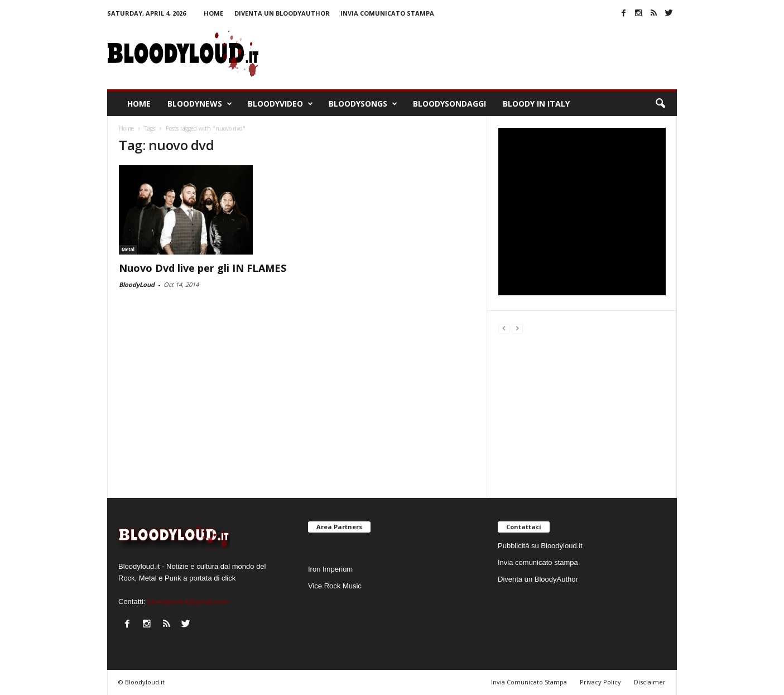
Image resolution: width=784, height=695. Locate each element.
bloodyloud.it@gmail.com (188, 601)
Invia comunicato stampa (387, 13)
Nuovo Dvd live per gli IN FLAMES (203, 268)
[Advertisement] (582, 414)
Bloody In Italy (536, 104)
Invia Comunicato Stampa (529, 682)
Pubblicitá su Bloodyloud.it (540, 546)
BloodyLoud (137, 284)
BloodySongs (363, 104)
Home (213, 13)
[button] (660, 104)
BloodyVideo (280, 104)
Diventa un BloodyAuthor (282, 13)
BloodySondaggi (449, 104)
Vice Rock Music (335, 586)
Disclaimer (650, 682)
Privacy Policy (600, 682)
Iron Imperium (330, 569)
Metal (128, 250)
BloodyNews (200, 104)
